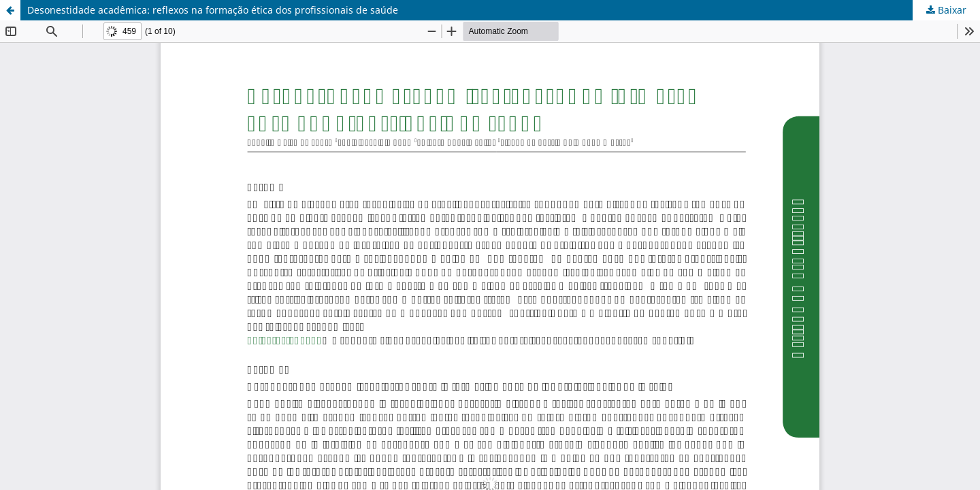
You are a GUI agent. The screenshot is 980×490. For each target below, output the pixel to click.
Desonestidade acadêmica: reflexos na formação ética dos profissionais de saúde (213, 10)
